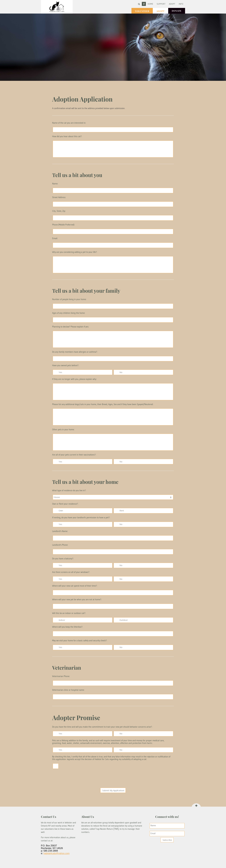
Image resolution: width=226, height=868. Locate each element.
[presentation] (113, 779)
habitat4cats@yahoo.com (57, 853)
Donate (177, 11)
